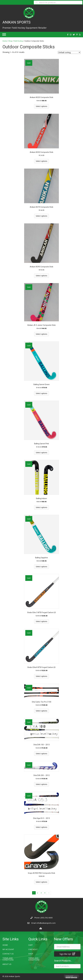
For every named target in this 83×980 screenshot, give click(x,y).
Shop (10, 41)
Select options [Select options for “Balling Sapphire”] (41, 567)
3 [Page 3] (41, 893)
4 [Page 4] (45, 893)
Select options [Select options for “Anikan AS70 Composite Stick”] (41, 216)
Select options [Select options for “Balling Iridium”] (41, 507)
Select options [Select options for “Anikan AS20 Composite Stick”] (41, 106)
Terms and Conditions (8, 959)
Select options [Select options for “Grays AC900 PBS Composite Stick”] (41, 882)
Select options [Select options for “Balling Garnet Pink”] (41, 453)
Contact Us (8, 954)
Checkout (33, 949)
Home (5, 41)
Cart (31, 945)
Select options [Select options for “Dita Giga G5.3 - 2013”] (41, 827)
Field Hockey (18, 41)
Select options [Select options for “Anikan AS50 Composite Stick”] (41, 161)
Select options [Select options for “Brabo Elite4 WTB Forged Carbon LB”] (41, 676)
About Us (7, 964)
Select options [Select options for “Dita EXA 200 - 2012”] (41, 784)
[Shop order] (69, 52)
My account (8, 949)
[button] (67, 954)
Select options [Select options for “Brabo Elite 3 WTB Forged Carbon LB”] (41, 621)
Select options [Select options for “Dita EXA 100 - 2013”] (41, 754)
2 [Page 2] (38, 893)
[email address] (67, 947)
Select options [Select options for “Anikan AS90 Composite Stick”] (41, 276)
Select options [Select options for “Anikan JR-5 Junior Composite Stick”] (41, 334)
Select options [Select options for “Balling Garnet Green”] (41, 393)
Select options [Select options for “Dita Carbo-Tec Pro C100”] (41, 711)
